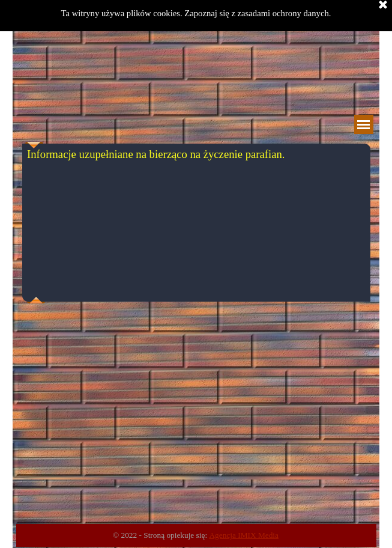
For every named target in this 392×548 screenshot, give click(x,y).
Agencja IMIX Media (243, 535)
